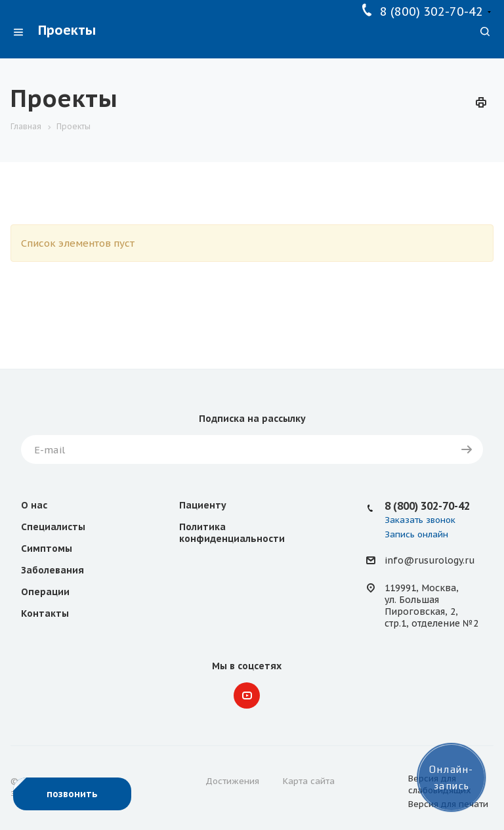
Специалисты (53, 527)
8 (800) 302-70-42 (431, 11)
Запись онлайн (416, 534)
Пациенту (203, 505)
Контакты (45, 613)
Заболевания (52, 570)
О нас (34, 505)
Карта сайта (309, 781)
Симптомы (47, 549)
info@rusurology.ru (430, 561)
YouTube (247, 695)
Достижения (232, 781)
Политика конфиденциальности (232, 533)
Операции (45, 592)
